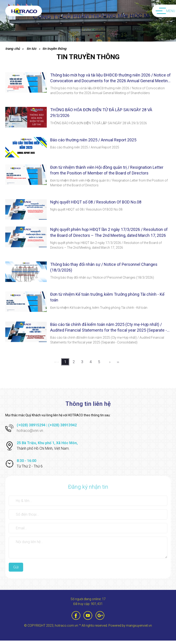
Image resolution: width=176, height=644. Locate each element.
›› (118, 362)
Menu (165, 11)
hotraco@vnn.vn (30, 431)
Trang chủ (12, 49)
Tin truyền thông (54, 49)
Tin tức (32, 49)
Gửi (16, 567)
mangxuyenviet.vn (139, 626)
